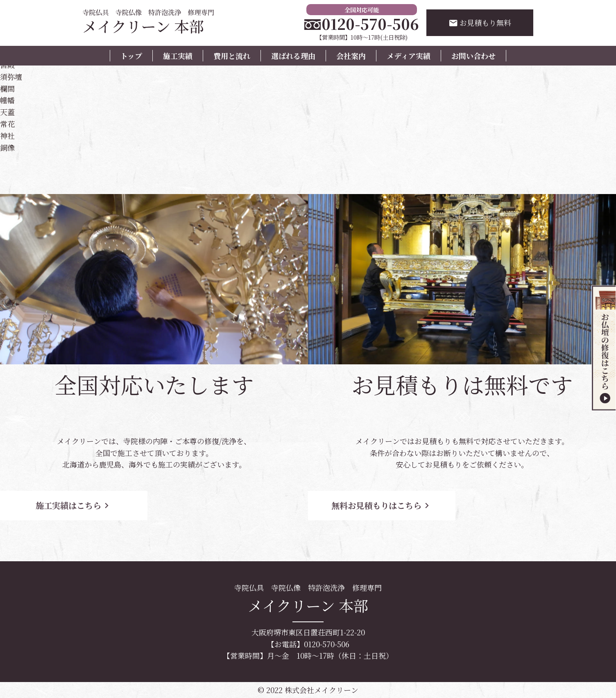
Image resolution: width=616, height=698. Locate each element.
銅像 (7, 147)
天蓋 (7, 112)
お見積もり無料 (480, 23)
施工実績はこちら (74, 505)
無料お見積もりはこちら (382, 505)
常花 (7, 124)
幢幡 (7, 100)
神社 (7, 136)
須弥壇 (11, 77)
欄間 (7, 88)
